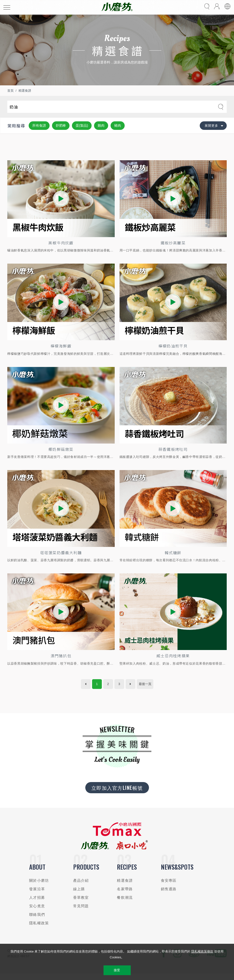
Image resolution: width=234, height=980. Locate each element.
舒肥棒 (61, 125)
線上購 (79, 894)
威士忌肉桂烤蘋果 (173, 660)
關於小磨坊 (39, 886)
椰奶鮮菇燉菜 (61, 452)
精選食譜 (25, 91)
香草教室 (81, 903)
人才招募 (37, 903)
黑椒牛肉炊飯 (61, 243)
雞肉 (101, 125)
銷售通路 (169, 894)
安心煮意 (37, 911)
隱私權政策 (39, 928)
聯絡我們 (37, 920)
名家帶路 (125, 894)
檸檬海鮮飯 (61, 348)
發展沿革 (37, 894)
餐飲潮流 (125, 903)
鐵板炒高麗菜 (173, 243)
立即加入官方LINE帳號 (117, 793)
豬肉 (118, 125)
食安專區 (169, 886)
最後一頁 (145, 689)
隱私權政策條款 (202, 951)
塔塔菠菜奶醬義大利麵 (61, 556)
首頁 (10, 91)
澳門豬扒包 (61, 660)
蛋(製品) (82, 125)
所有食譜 (39, 125)
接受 (117, 970)
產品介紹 (81, 886)
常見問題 (81, 911)
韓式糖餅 (173, 556)
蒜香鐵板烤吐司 (173, 452)
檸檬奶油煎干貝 (173, 348)
